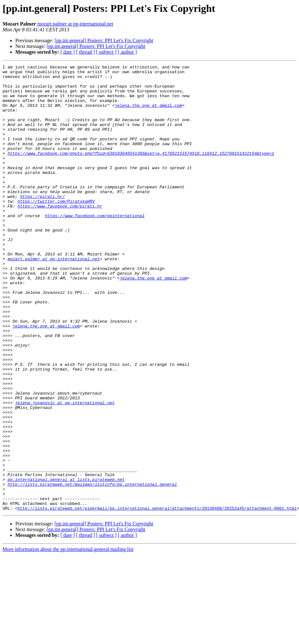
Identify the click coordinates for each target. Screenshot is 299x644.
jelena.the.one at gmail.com (148, 114)
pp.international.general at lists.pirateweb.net (66, 563)
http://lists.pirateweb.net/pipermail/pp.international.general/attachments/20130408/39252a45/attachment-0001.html (157, 597)
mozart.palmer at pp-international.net (75, 24)
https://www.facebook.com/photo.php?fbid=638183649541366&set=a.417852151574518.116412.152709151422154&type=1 (141, 171)
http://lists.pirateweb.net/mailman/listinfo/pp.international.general (92, 569)
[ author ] (127, 52)
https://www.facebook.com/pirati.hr (60, 235)
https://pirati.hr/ (42, 223)
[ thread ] (85, 52)
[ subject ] (106, 52)
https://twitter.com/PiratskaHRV (56, 229)
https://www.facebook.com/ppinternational (95, 246)
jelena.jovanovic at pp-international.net (65, 471)
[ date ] (68, 52)
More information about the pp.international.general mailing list (68, 638)
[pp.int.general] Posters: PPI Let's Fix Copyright (104, 40)
